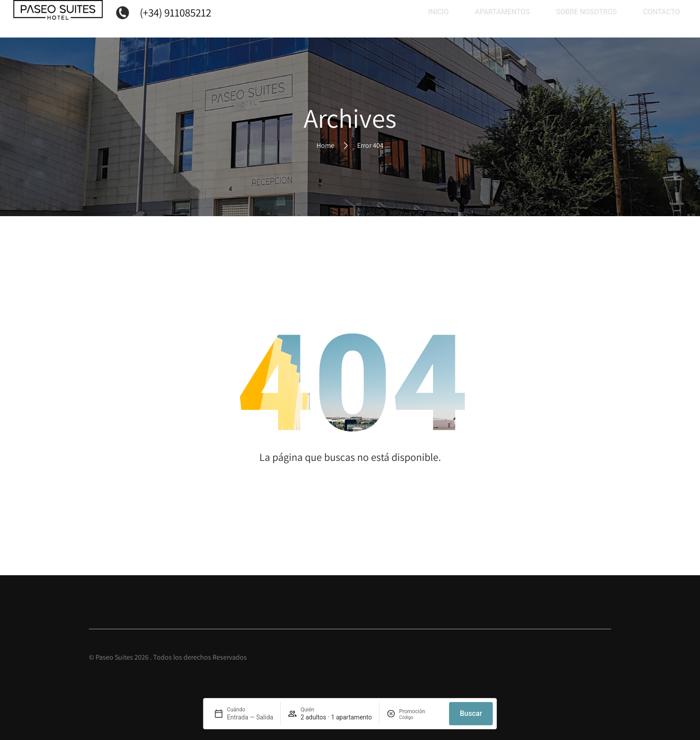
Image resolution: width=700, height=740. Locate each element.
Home (325, 145)
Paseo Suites (114, 657)
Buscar (471, 713)
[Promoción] (421, 717)
